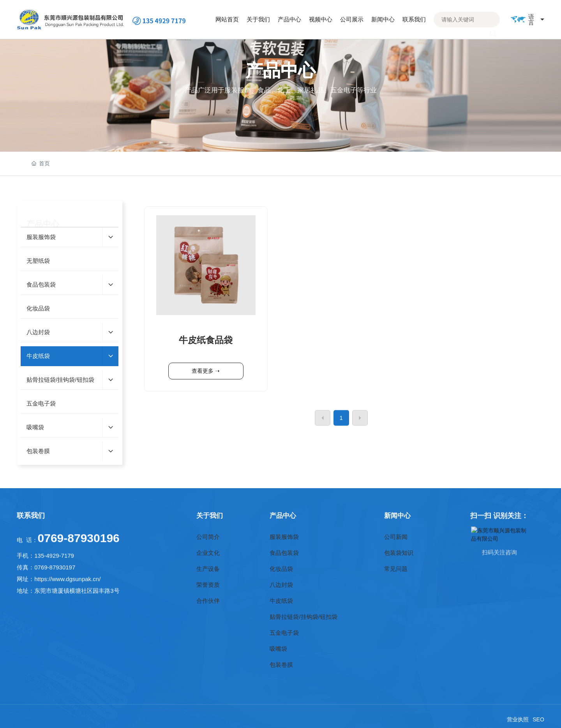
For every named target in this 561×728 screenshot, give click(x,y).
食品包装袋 (284, 553)
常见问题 (396, 569)
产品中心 (283, 515)
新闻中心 (397, 515)
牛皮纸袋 (281, 601)
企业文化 (208, 553)
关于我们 (210, 515)
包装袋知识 (399, 553)
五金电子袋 (284, 633)
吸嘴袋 (278, 649)
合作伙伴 (208, 601)
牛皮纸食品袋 (206, 379)
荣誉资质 (208, 585)
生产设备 (208, 569)
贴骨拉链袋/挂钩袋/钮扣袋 (303, 617)
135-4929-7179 (54, 615)
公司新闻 (396, 537)
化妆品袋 (281, 569)
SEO (538, 719)
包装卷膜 (281, 665)
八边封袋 (281, 585)
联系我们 (31, 523)
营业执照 (518, 719)
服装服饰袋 (284, 537)
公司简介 (208, 537)
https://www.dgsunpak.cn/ (67, 639)
